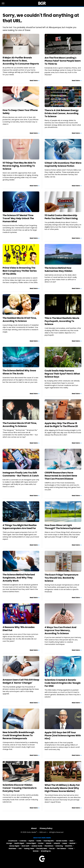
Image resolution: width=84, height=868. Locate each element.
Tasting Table (29, 849)
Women (36, 851)
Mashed (72, 843)
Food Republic (49, 841)
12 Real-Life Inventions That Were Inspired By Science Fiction (63, 164)
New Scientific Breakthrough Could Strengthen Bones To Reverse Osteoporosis (18, 735)
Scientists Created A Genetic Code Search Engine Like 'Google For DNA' (63, 683)
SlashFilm (69, 846)
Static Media (31, 832)
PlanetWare (49, 846)
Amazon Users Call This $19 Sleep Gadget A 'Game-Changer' (21, 681)
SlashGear (12, 849)
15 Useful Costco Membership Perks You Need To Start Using (61, 217)
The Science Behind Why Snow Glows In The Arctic (19, 372)
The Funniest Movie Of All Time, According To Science (20, 425)
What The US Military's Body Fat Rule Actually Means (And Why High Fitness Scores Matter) (62, 788)
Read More (34, 81)
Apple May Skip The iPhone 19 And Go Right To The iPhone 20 (61, 425)
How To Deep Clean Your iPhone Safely (20, 112)
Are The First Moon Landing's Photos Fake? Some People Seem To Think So (63, 61)
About (34, 828)
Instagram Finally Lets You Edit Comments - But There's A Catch (21, 474)
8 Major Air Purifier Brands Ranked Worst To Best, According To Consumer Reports (21, 61)
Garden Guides (62, 841)
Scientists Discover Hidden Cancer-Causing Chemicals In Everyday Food (20, 788)
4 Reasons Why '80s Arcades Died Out (19, 629)
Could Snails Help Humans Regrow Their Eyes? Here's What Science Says (62, 374)
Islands (49, 843)
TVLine (71, 849)
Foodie (39, 841)
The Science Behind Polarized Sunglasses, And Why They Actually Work (19, 578)
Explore (31, 841)
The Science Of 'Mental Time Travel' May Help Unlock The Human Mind (18, 218)
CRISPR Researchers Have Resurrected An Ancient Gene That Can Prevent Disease (61, 476)
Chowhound (13, 841)
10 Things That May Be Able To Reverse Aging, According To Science (19, 166)
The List (52, 849)
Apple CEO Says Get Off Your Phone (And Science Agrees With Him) (63, 735)
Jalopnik (57, 843)
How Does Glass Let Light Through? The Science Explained (63, 527)
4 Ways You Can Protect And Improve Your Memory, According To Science (60, 630)
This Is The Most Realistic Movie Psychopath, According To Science (62, 321)
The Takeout (61, 849)
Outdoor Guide (37, 846)
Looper (65, 843)
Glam (71, 841)
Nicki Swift (25, 846)
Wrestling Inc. (46, 851)
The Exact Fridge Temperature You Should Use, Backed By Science (61, 578)
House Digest (31, 843)
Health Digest (19, 843)
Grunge (9, 843)
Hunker (41, 843)
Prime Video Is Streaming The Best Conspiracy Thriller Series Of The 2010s (20, 271)
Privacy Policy (46, 828)
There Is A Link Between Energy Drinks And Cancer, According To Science (62, 113)
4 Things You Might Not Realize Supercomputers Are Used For (20, 527)
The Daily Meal (42, 849)
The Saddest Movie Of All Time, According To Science (20, 319)
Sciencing (59, 846)
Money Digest (14, 846)
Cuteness (23, 841)
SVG (20, 849)
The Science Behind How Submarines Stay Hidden (59, 269)
